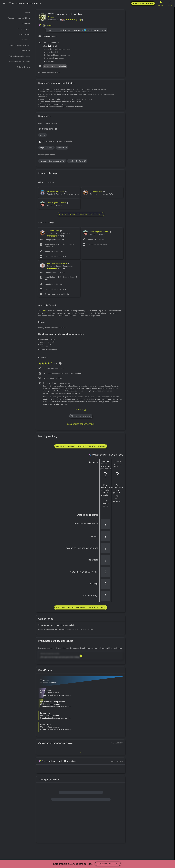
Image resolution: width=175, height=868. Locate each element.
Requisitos (24, 27)
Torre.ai (51, 17)
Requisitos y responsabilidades (19, 20)
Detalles (25, 13)
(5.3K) (78, 20)
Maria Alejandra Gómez (56, 203)
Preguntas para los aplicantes (19, 50)
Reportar (161, 5)
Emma (50, 25)
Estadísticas (23, 58)
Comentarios (23, 43)
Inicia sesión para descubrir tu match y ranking (81, 446)
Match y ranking (21, 38)
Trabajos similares (19, 81)
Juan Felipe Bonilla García (57, 263)
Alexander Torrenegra (55, 191)
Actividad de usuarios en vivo (16, 65)
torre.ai (81, 410)
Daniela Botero (96, 191)
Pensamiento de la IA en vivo (16, 74)
